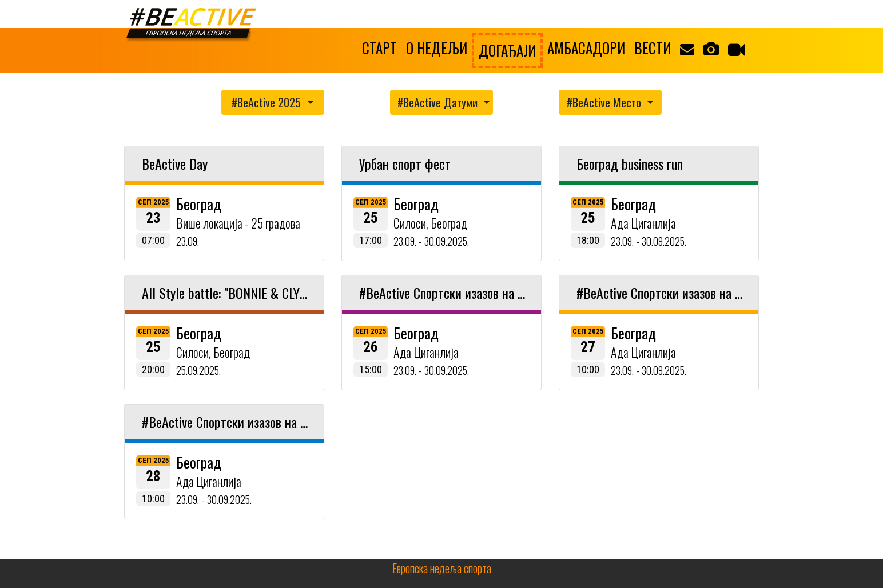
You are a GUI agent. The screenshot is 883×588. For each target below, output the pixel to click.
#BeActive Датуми (439, 102)
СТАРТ (379, 48)
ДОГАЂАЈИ (507, 50)
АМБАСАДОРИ (586, 48)
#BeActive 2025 (268, 102)
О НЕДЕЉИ (437, 48)
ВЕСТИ (653, 48)
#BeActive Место (605, 102)
